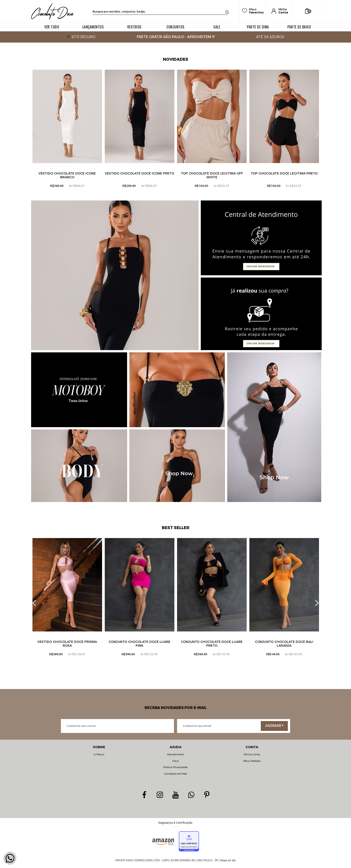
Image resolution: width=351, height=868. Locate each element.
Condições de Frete (175, 774)
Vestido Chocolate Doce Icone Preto (139, 173)
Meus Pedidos (252, 761)
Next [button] (316, 135)
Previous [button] (35, 135)
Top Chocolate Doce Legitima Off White (212, 175)
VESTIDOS (134, 27)
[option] (67, 135)
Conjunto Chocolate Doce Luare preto (212, 644)
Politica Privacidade (175, 767)
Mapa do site (228, 860)
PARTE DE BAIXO (299, 27)
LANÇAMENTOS (93, 27)
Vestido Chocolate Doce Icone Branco (67, 175)
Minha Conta (252, 754)
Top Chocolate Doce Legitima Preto (284, 173)
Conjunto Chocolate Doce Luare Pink (139, 644)
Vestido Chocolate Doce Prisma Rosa (67, 644)
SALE (217, 27)
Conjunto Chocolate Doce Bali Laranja (284, 644)
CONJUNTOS (175, 27)
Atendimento (175, 754)
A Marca (99, 754)
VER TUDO (52, 27)
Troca (175, 761)
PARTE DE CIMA (258, 27)
